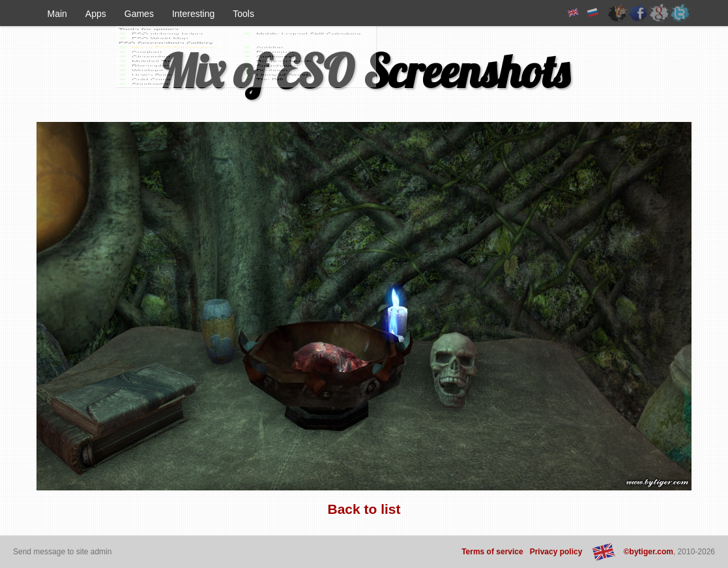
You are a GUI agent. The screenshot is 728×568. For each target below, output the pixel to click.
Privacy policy (556, 552)
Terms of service (492, 552)
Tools (243, 14)
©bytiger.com (648, 552)
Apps (96, 14)
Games (139, 14)
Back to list (364, 509)
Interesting (193, 14)
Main (57, 14)
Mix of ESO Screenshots (364, 71)
